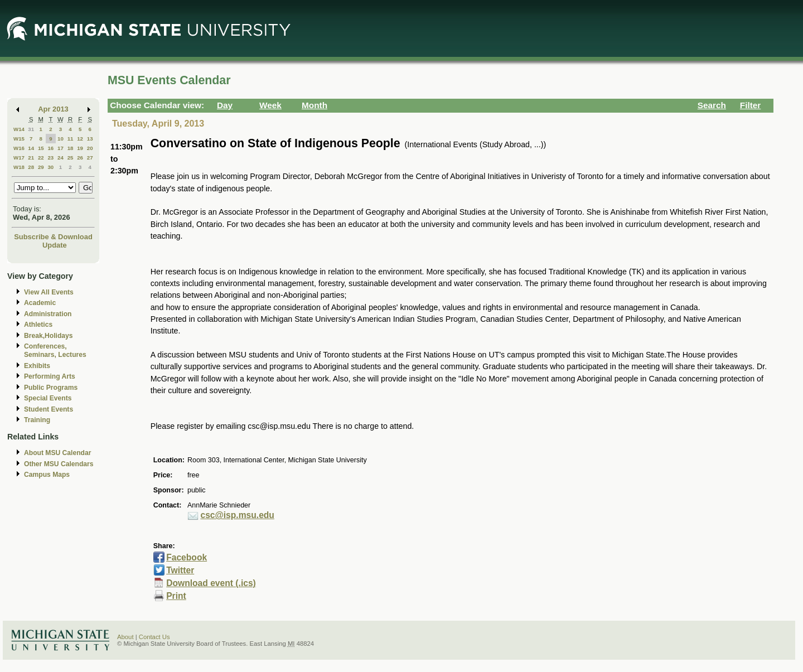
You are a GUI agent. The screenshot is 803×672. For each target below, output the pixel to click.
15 (41, 148)
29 (41, 167)
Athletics (38, 325)
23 (50, 158)
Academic (40, 303)
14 (31, 148)
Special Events (48, 398)
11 (71, 139)
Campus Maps (47, 475)
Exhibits (37, 366)
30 (50, 167)
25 (71, 158)
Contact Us (154, 637)
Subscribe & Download (53, 237)
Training (37, 420)
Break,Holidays (49, 336)
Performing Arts (50, 376)
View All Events (49, 292)
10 (61, 139)
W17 (19, 158)
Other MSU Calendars (59, 464)
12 (80, 139)
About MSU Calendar (57, 453)
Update (55, 245)
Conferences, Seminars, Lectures (55, 350)
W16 (19, 148)
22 (41, 158)
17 (61, 148)
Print (176, 596)
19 (80, 148)
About (125, 637)
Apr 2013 (53, 109)
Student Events (49, 409)
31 (31, 129)
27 (90, 158)
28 (31, 167)
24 (61, 158)
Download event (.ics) (211, 583)
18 (71, 148)
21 (31, 158)
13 (90, 139)
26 (80, 158)
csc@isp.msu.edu (237, 515)
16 (50, 148)
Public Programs (51, 388)
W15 (19, 139)
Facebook (187, 557)
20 (90, 148)
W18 (19, 167)
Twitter (180, 570)
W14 (19, 129)
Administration (48, 314)
